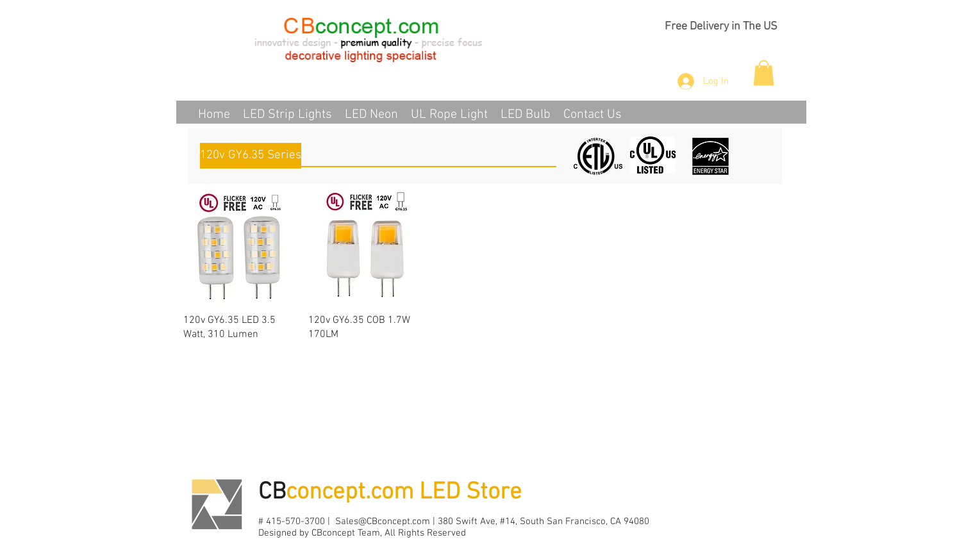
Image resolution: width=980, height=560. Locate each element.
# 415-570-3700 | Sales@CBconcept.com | (348, 522)
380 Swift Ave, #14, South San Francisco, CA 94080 (544, 522)
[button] (764, 73)
